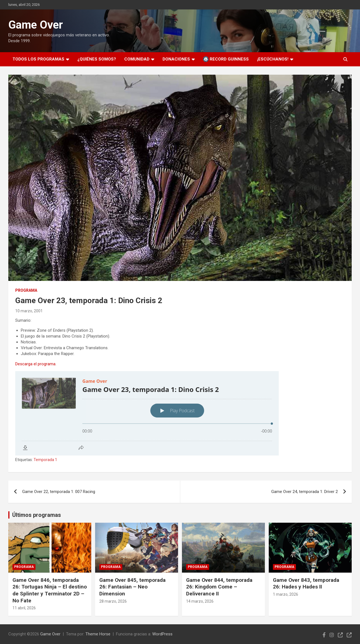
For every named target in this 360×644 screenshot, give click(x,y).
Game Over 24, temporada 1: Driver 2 (305, 492)
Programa (26, 290)
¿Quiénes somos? (97, 59)
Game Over (36, 25)
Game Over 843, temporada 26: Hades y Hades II (306, 583)
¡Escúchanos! (273, 59)
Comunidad (137, 59)
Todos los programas (38, 59)
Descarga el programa (35, 364)
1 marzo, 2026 (286, 594)
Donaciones (176, 59)
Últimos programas (37, 515)
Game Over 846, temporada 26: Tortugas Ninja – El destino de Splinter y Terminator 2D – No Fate (50, 590)
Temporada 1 (45, 460)
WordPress (162, 634)
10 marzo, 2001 (29, 311)
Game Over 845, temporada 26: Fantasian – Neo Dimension (132, 587)
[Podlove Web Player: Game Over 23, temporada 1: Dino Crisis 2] (180, 413)
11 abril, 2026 (24, 608)
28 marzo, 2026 (113, 601)
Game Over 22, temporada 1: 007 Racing (59, 492)
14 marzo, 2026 (200, 601)
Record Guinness (226, 59)
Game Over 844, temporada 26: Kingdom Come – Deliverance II (219, 587)
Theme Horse (98, 634)
